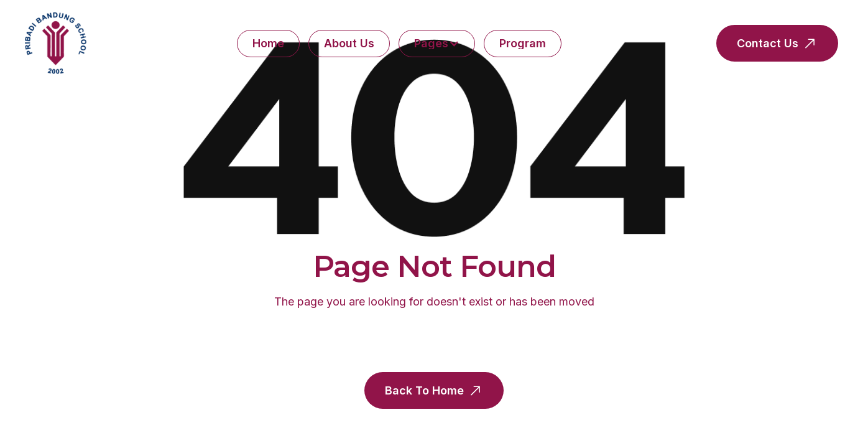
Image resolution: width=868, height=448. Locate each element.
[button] (437, 44)
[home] (56, 43)
